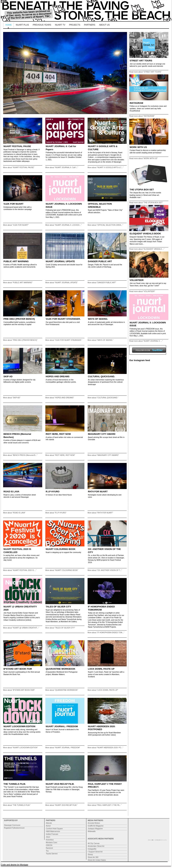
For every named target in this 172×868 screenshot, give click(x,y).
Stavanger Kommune (12, 825)
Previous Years (42, 25)
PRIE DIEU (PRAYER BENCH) (19, 319)
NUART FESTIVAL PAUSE (17, 146)
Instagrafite (92, 849)
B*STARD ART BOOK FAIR (18, 669)
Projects (75, 25)
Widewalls (92, 831)
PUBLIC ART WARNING (16, 261)
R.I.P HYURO (53, 492)
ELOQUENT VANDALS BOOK (145, 234)
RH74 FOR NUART (98, 492)
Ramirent (49, 848)
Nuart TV (60, 25)
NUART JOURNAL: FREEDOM (62, 726)
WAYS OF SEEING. (98, 319)
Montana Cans (52, 843)
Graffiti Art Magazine (96, 826)
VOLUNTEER (137, 280)
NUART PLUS (22, 25)
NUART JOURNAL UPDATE (60, 261)
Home (9, 25)
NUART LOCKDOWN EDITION (19, 726)
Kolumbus (50, 840)
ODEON (49, 845)
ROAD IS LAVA (11, 492)
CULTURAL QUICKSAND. (101, 376)
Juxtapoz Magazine (95, 829)
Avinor (48, 826)
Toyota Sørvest (52, 854)
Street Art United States (97, 860)
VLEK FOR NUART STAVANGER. (63, 319)
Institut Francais (52, 834)
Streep (90, 855)
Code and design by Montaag (15, 865)
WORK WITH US (138, 147)
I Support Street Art (95, 852)
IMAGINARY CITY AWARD (102, 434)
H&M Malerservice (53, 831)
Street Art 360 (93, 857)
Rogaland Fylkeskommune (14, 828)
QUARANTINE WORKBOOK (60, 669)
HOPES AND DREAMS (58, 376)
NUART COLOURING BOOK (61, 549)
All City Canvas (94, 843)
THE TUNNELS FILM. (15, 784)
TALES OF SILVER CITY (58, 607)
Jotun (48, 837)
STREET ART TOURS (141, 61)
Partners (90, 25)
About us (104, 25)
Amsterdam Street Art (96, 846)
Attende (49, 823)
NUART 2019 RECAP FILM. (60, 784)
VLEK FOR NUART (13, 204)
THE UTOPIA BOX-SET (142, 190)
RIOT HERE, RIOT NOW (58, 434)
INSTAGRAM (136, 103)
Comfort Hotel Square (54, 829)
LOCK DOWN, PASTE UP (101, 669)
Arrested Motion (94, 823)
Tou (47, 851)
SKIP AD (8, 376)
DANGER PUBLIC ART (100, 261)
